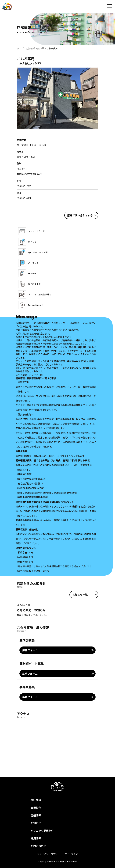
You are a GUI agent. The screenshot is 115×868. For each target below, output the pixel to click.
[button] (109, 6)
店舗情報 (36, 815)
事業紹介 (36, 808)
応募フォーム (30, 650)
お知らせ (36, 823)
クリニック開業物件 (42, 831)
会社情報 (36, 800)
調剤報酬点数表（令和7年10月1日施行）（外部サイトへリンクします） (51, 456)
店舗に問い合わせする (80, 215)
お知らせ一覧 (80, 595)
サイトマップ (71, 854)
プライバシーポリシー (48, 854)
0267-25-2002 (24, 186)
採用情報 (36, 838)
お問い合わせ (38, 846)
